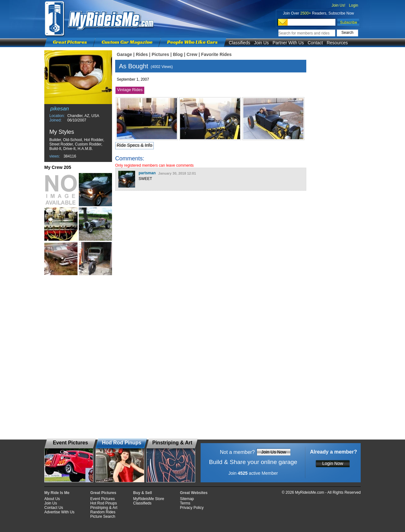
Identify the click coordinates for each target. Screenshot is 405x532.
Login (354, 5)
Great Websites (194, 493)
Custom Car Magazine (127, 42)
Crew (192, 54)
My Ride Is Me (57, 493)
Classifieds (240, 43)
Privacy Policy (192, 508)
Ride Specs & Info (134, 145)
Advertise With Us (59, 512)
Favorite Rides (216, 54)
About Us (52, 499)
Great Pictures (70, 42)
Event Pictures (102, 499)
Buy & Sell (143, 493)
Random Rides (103, 512)
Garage (124, 54)
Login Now (333, 463)
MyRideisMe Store (149, 499)
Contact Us (54, 508)
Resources (337, 43)
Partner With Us (288, 43)
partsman (147, 173)
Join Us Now (274, 452)
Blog (178, 54)
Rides (142, 54)
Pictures (160, 54)
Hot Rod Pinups (103, 503)
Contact (315, 43)
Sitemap (187, 499)
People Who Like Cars (192, 42)
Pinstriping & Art (104, 508)
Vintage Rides (130, 90)
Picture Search (103, 517)
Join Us (262, 43)
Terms (185, 503)
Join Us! (338, 5)
